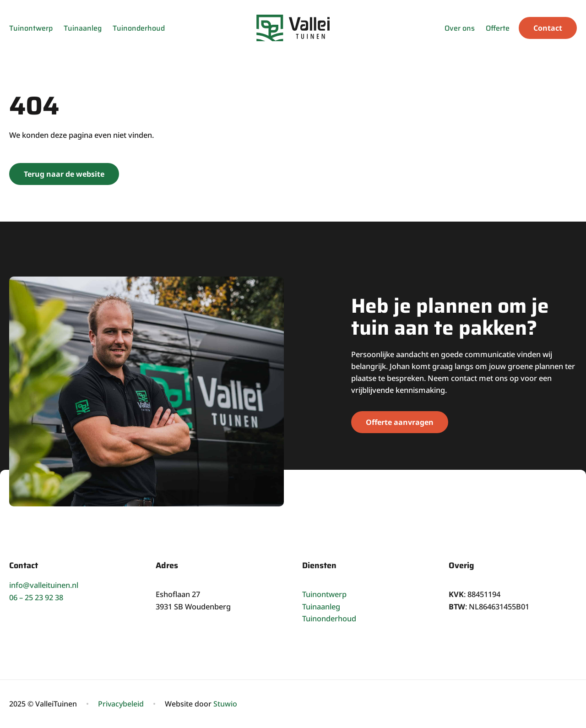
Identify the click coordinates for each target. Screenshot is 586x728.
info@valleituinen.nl (44, 585)
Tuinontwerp (31, 28)
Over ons (460, 28)
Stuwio (225, 704)
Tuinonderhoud (139, 28)
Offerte (498, 28)
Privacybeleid (121, 704)
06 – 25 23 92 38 (36, 597)
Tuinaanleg (83, 28)
